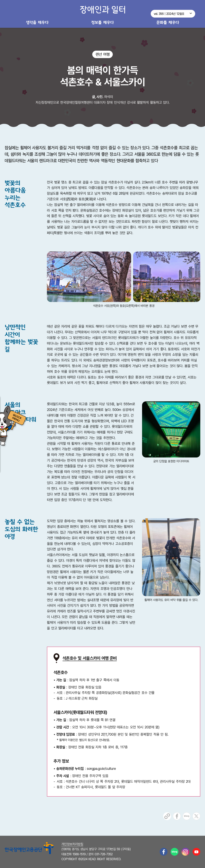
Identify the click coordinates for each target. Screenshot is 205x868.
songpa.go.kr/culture (101, 769)
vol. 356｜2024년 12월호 (169, 14)
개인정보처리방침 (72, 844)
